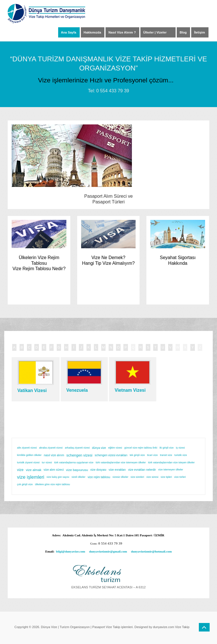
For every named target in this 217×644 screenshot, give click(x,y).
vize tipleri (166, 477)
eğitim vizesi (115, 448)
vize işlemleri (31, 477)
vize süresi (152, 477)
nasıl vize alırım (54, 455)
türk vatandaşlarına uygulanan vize (74, 462)
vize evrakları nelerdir (142, 470)
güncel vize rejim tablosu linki (141, 448)
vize (20, 470)
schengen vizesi (79, 455)
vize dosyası (98, 470)
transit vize (166, 455)
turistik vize (181, 455)
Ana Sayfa (69, 32)
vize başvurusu (77, 470)
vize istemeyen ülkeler (171, 470)
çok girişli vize (25, 484)
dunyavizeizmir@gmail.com (108, 551)
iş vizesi (180, 448)
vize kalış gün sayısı (58, 477)
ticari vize (152, 455)
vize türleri (180, 477)
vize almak (34, 470)
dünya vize (99, 448)
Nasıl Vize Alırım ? (122, 32)
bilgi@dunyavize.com (70, 551)
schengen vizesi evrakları (111, 455)
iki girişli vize (167, 448)
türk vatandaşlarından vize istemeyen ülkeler (121, 462)
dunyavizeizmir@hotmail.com (151, 551)
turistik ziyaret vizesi (28, 462)
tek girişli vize (137, 455)
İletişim (200, 32)
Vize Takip (182, 627)
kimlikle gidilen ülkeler (29, 455)
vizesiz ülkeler (120, 477)
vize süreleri (137, 477)
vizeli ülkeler (78, 477)
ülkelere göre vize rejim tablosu (52, 484)
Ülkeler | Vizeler (155, 32)
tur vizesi (47, 462)
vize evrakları (117, 470)
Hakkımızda (92, 32)
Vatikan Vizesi (32, 390)
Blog (183, 32)
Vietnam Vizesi (130, 390)
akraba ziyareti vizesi (51, 448)
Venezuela (77, 390)
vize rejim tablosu (99, 477)
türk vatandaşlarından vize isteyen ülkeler (171, 462)
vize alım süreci (54, 470)
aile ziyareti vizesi (27, 448)
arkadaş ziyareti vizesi (77, 448)
